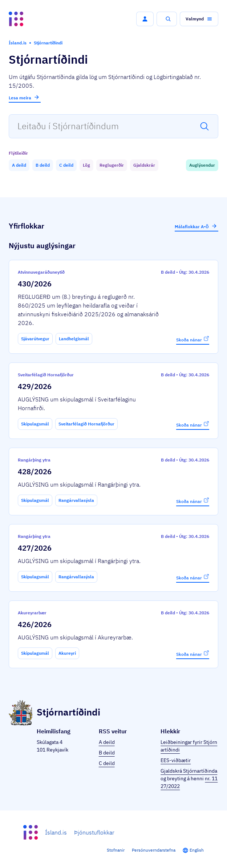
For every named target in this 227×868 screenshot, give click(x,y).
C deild (107, 763)
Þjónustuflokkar (94, 832)
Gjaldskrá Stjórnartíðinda (189, 771)
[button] (145, 19)
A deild (107, 742)
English (197, 850)
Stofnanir (116, 850)
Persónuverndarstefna (154, 850)
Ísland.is (56, 832)
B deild (107, 753)
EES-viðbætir (176, 760)
